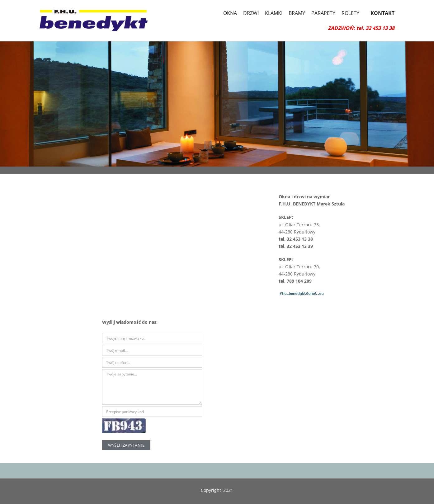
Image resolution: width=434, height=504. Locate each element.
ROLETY (350, 13)
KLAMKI (274, 13)
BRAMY (297, 13)
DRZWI (251, 13)
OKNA (230, 13)
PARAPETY (323, 13)
